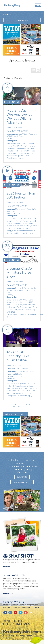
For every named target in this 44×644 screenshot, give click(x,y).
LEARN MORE (9, 593)
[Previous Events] (16, 405)
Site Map (29, 635)
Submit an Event (22, 20)
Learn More (9, 567)
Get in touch (34, 607)
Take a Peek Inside (22, 482)
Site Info (22, 635)
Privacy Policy (14, 635)
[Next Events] (27, 404)
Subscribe (22, 477)
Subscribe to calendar (15, 414)
